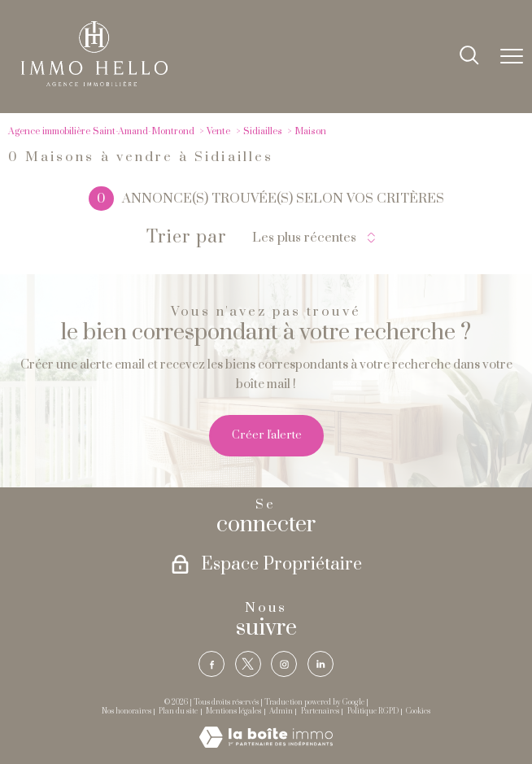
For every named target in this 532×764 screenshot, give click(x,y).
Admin (281, 712)
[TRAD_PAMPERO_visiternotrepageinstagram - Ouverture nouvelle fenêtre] (284, 664)
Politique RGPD (373, 712)
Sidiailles (263, 131)
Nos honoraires (126, 712)
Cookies (418, 712)
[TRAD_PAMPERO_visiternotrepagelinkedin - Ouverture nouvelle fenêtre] (321, 664)
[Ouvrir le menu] (512, 56)
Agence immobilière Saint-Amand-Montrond (101, 131)
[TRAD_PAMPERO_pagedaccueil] (94, 83)
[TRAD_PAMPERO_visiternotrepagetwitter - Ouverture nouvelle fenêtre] (248, 664)
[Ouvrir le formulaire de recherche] (469, 57)
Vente (218, 131)
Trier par (187, 238)
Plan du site (178, 712)
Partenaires (320, 712)
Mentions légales (233, 712)
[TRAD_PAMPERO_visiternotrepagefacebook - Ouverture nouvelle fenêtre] (211, 664)
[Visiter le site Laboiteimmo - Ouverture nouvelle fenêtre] (266, 744)
